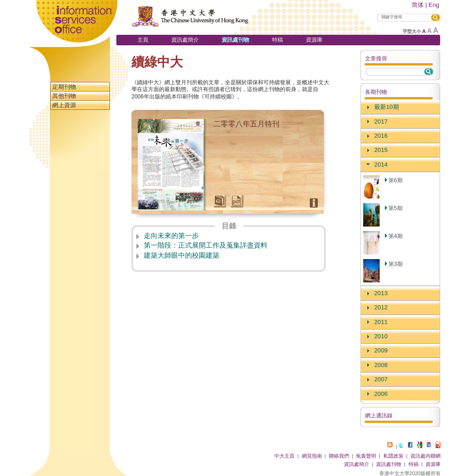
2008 (381, 365)
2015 (381, 150)
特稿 (278, 40)
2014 (381, 165)
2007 (381, 379)
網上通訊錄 (379, 416)
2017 (381, 122)
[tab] (400, 107)
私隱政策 (393, 456)
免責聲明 (366, 456)
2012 (381, 307)
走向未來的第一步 (171, 236)
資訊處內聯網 (425, 456)
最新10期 (387, 107)
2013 (381, 293)
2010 (381, 336)
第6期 (395, 180)
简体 (418, 5)
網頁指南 (312, 456)
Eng (434, 5)
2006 (381, 394)
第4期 (395, 236)
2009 (381, 350)
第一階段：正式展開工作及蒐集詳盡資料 (206, 245)
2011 (381, 322)
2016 (381, 136)
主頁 (143, 40)
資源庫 (314, 40)
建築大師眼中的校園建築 (182, 255)
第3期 (395, 264)
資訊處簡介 (185, 40)
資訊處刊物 (235, 40)
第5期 (395, 208)
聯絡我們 (339, 456)
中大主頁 (284, 456)
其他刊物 (64, 96)
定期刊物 (64, 87)
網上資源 (64, 105)
